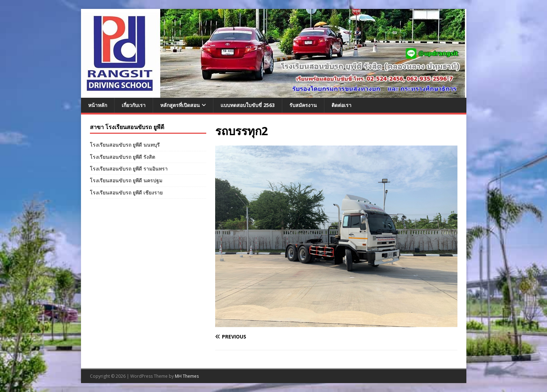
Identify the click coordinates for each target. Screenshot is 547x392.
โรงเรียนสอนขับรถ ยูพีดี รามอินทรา (129, 169)
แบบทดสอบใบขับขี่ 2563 (248, 105)
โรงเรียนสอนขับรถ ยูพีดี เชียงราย (126, 192)
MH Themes (187, 376)
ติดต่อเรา (341, 105)
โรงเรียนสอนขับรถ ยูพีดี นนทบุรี (125, 145)
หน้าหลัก (98, 105)
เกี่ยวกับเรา (134, 105)
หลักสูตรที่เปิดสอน (180, 105)
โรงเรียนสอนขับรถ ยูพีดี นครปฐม (126, 180)
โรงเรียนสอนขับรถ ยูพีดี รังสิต (123, 157)
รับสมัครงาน (303, 105)
